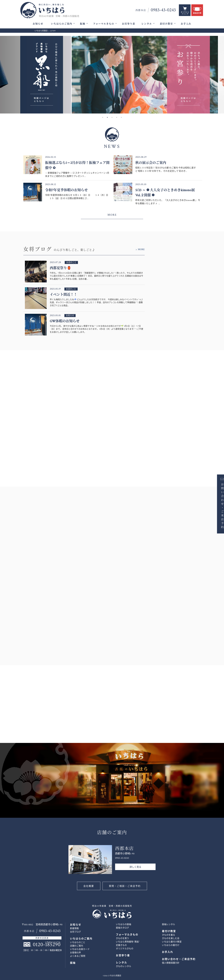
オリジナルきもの (125, 949)
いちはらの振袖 (124, 924)
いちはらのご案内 (62, 24)
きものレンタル (124, 966)
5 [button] (121, 117)
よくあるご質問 (78, 956)
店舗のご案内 (77, 946)
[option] (112, 75)
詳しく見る (135, 867)
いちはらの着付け (171, 945)
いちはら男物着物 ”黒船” (128, 942)
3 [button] (112, 117)
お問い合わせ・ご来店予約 (219, 506)
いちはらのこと (78, 942)
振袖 (83, 24)
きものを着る (168, 935)
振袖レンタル (168, 924)
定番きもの (121, 945)
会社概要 (89, 886)
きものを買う (122, 938)
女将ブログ (75, 932)
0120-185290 (47, 945)
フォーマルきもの (104, 24)
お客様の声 (75, 953)
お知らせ (38, 24)
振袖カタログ (122, 928)
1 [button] (103, 117)
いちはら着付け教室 (172, 942)
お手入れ (186, 24)
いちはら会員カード (80, 949)
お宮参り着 (129, 24)
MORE (112, 215)
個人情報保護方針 (171, 963)
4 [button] (117, 117)
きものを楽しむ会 (171, 938)
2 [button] (107, 117)
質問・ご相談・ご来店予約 (125, 886)
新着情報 (74, 928)
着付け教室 (166, 24)
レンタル (147, 24)
